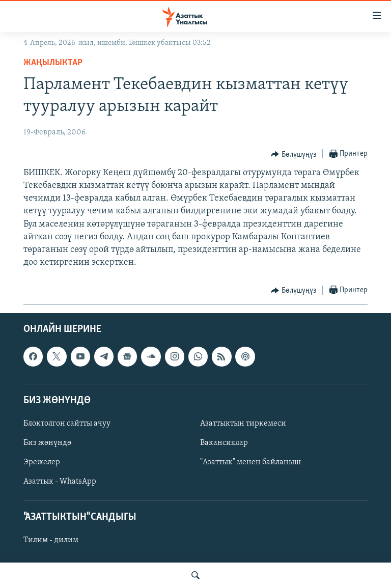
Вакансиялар (224, 443)
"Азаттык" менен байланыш (250, 463)
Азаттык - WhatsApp (60, 482)
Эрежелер (42, 463)
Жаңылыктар (53, 63)
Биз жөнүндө (47, 443)
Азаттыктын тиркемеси (243, 424)
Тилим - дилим (51, 541)
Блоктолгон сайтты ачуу (67, 424)
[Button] (294, 154)
